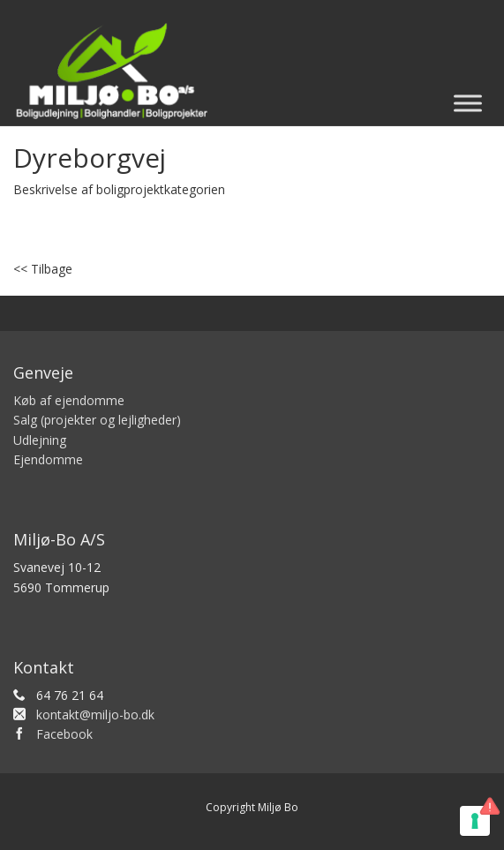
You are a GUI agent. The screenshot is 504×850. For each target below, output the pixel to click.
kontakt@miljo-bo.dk (95, 715)
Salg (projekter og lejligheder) (97, 420)
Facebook (64, 734)
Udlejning (40, 440)
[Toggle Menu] (468, 103)
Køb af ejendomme (69, 400)
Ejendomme (48, 459)
